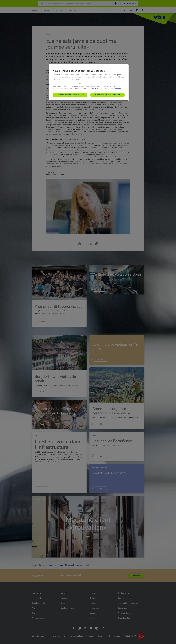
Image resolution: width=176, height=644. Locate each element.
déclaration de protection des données (107, 88)
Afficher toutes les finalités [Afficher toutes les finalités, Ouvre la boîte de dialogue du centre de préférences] (70, 95)
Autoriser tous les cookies (108, 95)
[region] (89, 83)
